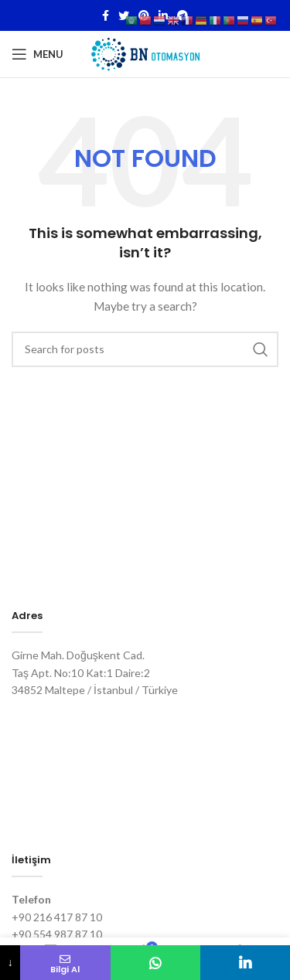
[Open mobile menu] (38, 54)
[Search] (145, 349)
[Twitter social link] (124, 15)
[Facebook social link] (106, 15)
